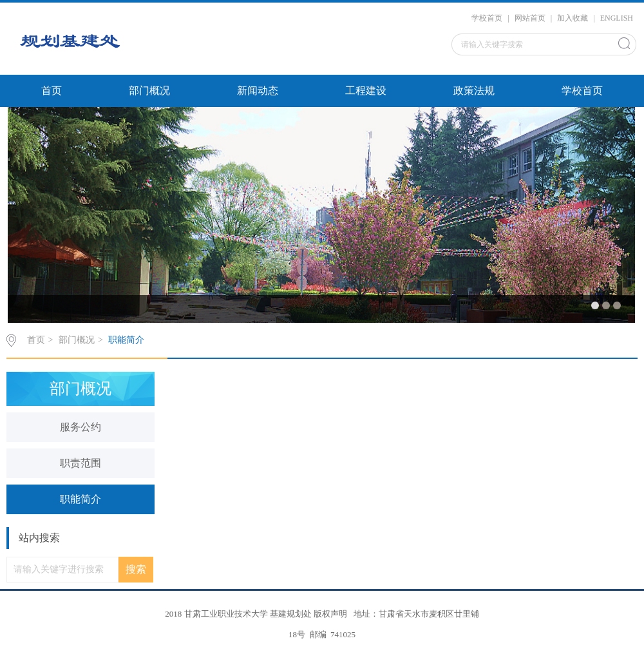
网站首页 (530, 18)
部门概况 (149, 91)
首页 (52, 91)
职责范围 (80, 463)
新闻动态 (258, 91)
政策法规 (474, 91)
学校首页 (487, 18)
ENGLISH (617, 18)
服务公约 (80, 427)
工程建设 (366, 91)
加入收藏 (573, 18)
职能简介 (126, 340)
